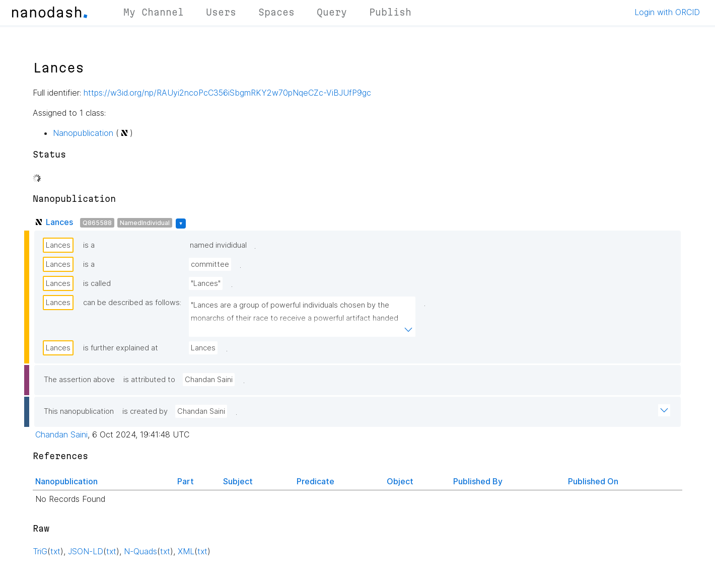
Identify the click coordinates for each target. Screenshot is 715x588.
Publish (390, 12)
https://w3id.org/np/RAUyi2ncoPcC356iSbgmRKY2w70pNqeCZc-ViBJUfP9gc (227, 93)
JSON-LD (86, 551)
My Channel (154, 12)
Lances (59, 222)
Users (221, 12)
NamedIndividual (145, 223)
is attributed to (149, 380)
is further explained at (121, 348)
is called (97, 283)
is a (89, 245)
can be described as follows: (132, 303)
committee (210, 264)
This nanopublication (79, 411)
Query (332, 12)
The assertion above (79, 380)
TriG (40, 551)
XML (186, 551)
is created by (145, 411)
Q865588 (97, 223)
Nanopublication (83, 133)
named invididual (218, 245)
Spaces (276, 12)
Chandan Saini (209, 380)
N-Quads (140, 551)
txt (55, 551)
